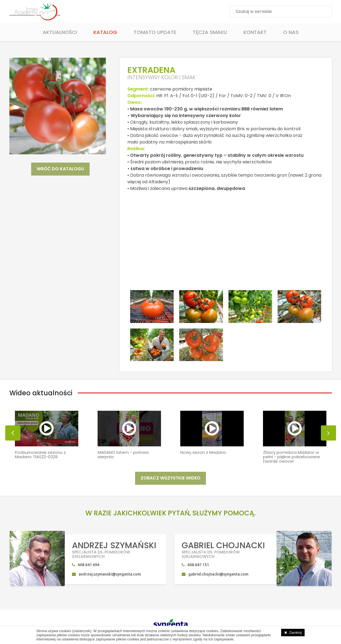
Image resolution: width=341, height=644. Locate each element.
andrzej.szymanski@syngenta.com (110, 575)
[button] (13, 434)
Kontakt (255, 32)
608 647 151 (198, 566)
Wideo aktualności (41, 394)
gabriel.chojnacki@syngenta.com (218, 575)
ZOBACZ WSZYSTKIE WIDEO (170, 479)
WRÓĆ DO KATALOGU (60, 169)
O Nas (291, 32)
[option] (47, 432)
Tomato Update (155, 32)
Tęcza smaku (210, 32)
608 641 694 (88, 566)
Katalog (105, 32)
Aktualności (60, 32)
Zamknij (296, 633)
